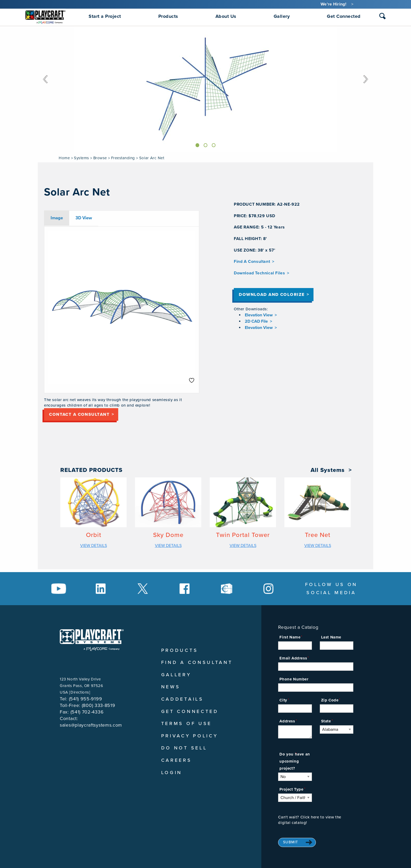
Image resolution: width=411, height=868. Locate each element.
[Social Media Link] (59, 589)
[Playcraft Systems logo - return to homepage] (92, 640)
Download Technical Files (259, 273)
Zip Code (330, 700)
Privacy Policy (190, 736)
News (171, 687)
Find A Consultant (252, 262)
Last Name (331, 637)
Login (172, 773)
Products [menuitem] (168, 16)
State (326, 721)
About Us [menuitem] (226, 16)
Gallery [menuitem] (282, 16)
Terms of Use (186, 723)
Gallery (176, 675)
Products (180, 650)
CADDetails (182, 699)
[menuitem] (45, 16)
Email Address (293, 658)
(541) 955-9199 (86, 699)
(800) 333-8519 (99, 705)
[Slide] (196, 144)
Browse (100, 158)
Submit (291, 842)
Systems (82, 158)
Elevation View (259, 318)
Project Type (291, 789)
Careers (177, 760)
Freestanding (123, 158)
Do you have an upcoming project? (295, 761)
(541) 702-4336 (87, 712)
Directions (80, 692)
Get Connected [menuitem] (344, 16)
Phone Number (294, 679)
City (283, 700)
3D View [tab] (84, 218)
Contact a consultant (86, 416)
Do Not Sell (184, 748)
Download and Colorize (278, 296)
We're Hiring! (333, 4)
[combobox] (383, 17)
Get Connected (190, 711)
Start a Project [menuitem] (105, 16)
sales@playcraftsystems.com (91, 725)
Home (64, 158)
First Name (290, 637)
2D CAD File (256, 324)
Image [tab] (57, 218)
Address (287, 721)
